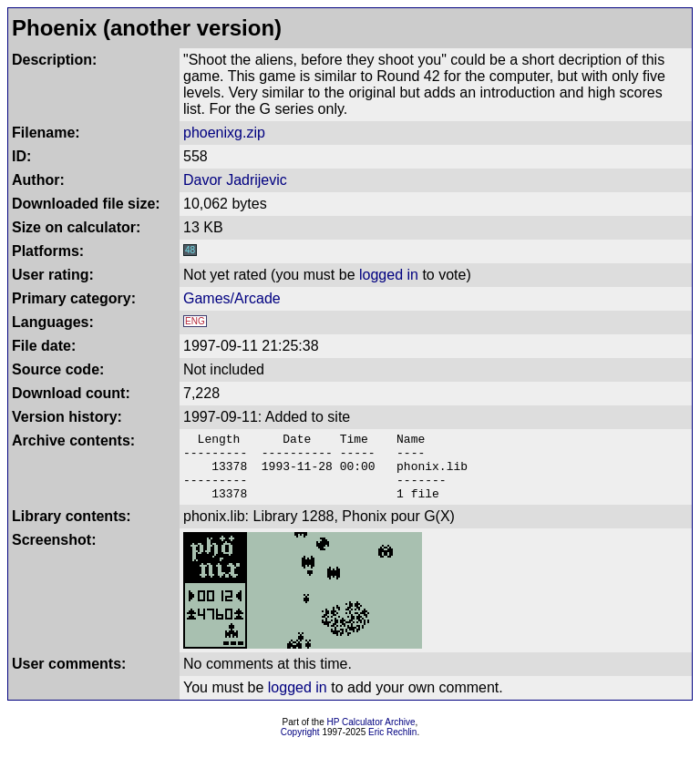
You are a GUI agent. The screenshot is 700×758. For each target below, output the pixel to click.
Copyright (300, 746)
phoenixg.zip (224, 133)
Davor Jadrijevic (235, 180)
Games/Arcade (232, 298)
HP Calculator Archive (371, 736)
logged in (389, 275)
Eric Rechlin (392, 746)
